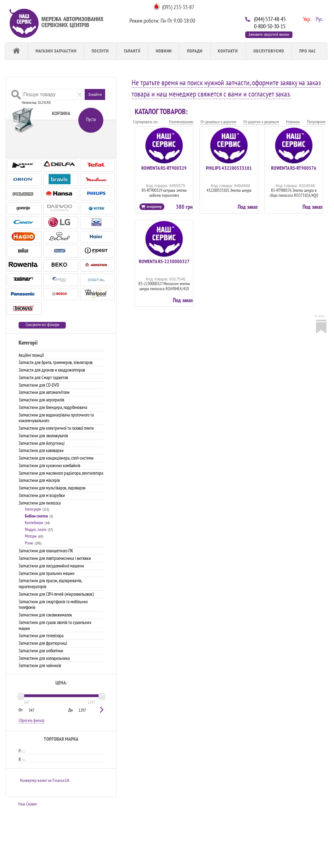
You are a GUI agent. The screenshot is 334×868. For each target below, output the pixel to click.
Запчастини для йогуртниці (42, 443)
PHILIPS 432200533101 (229, 168)
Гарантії (132, 51)
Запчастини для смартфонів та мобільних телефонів (53, 605)
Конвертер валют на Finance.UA (45, 780)
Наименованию (181, 122)
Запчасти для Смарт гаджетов (43, 377)
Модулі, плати (36, 529)
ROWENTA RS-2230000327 (164, 261)
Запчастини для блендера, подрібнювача (53, 407)
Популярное (316, 122)
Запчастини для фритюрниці (43, 643)
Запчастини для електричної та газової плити (56, 428)
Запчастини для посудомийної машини (51, 566)
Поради (195, 51)
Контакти (228, 51)
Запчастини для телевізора (41, 636)
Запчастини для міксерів (39, 480)
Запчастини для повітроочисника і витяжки (55, 558)
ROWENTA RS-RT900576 (294, 168)
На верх (320, 316)
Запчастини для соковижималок (45, 615)
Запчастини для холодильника (44, 658)
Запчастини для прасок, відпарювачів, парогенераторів (50, 583)
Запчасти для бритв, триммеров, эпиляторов (56, 362)
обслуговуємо (269, 51)
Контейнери (34, 522)
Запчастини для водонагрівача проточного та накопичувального (56, 418)
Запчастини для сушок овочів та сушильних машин (55, 625)
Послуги (100, 51)
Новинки (293, 122)
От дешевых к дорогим (218, 122)
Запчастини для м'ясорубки (42, 495)
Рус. (319, 19)
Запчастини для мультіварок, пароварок (52, 488)
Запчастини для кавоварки (41, 450)
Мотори (31, 536)
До (71, 710)
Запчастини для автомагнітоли (44, 392)
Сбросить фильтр (31, 720)
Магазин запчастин (56, 51)
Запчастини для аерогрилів (41, 400)
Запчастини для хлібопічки (41, 651)
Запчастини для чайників (40, 665)
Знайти (95, 94)
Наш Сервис (28, 804)
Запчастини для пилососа (40, 503)
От (21, 710)
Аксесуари (33, 509)
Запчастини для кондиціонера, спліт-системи (56, 458)
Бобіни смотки (36, 516)
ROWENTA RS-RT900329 (164, 168)
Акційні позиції (31, 355)
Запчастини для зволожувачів (43, 436)
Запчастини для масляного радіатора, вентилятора (61, 473)
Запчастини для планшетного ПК (46, 551)
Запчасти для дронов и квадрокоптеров (52, 370)
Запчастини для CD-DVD (39, 385)
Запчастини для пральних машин (47, 573)
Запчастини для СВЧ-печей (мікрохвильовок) (56, 594)
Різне (29, 543)
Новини (164, 51)
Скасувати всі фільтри (42, 325)
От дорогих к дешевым (261, 122)
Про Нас (308, 51)
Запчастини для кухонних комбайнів (49, 465)
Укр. (306, 19)
